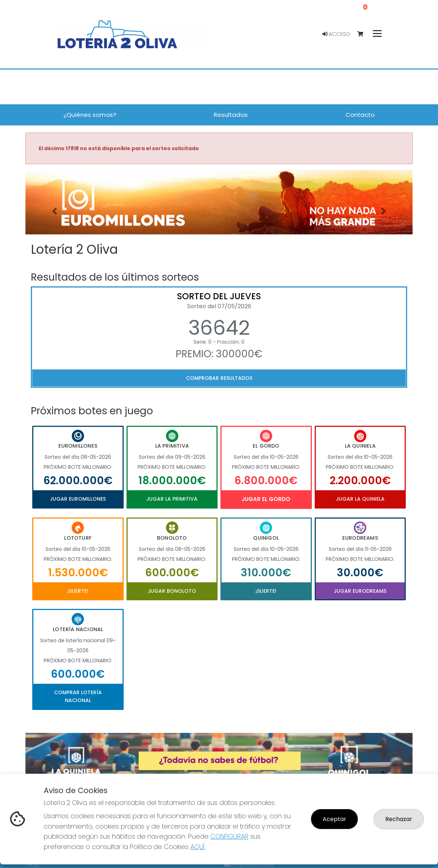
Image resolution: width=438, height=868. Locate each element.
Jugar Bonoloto (172, 591)
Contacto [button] (360, 115)
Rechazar (399, 819)
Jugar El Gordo (266, 499)
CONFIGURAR (229, 836)
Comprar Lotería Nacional (78, 696)
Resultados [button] (231, 115)
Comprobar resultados (219, 378)
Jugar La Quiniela (360, 499)
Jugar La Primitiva (172, 499)
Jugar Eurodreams (360, 591)
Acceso (336, 34)
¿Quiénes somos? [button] (90, 115)
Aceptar (334, 819)
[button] (54, 211)
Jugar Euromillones (78, 499)
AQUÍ (197, 847)
